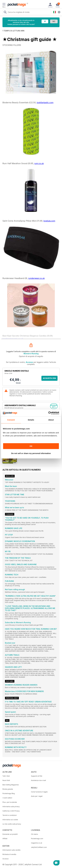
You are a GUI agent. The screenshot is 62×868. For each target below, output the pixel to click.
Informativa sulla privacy (11, 807)
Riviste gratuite (8, 789)
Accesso (29, 362)
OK (31, 446)
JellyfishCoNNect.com (39, 847)
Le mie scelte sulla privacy (12, 824)
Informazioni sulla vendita (11, 850)
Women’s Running (31, 354)
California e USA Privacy (11, 811)
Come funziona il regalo (39, 792)
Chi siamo (34, 834)
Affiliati (5, 839)
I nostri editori (7, 798)
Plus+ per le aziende (10, 802)
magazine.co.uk (37, 843)
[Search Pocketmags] (5, 12)
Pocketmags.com (37, 839)
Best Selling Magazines (11, 785)
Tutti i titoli (6, 776)
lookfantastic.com (45, 103)
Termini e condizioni (10, 815)
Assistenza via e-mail (38, 780)
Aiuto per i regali (37, 796)
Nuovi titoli (6, 780)
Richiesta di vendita (9, 854)
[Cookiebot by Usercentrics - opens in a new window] (48, 413)
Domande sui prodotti (10, 834)
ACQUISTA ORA (50, 378)
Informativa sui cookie (10, 820)
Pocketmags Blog (9, 793)
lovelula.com (49, 221)
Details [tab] (31, 420)
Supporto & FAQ (37, 776)
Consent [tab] (11, 420)
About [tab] (51, 420)
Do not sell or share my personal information (31, 453)
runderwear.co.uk (37, 278)
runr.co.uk (39, 163)
